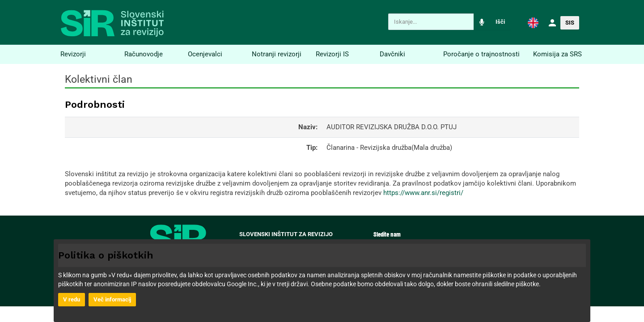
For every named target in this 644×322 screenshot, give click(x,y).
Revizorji (73, 54)
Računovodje (144, 54)
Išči (500, 22)
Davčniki (392, 54)
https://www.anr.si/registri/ (423, 193)
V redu (72, 299)
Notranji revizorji (277, 54)
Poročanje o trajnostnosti (481, 54)
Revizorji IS (332, 54)
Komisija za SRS (557, 54)
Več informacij (112, 299)
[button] (533, 22)
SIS (570, 23)
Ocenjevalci (205, 54)
